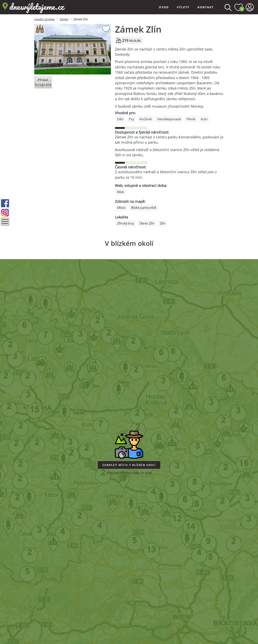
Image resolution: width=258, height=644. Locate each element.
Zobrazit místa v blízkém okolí (129, 465)
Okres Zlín (147, 223)
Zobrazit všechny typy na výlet (129, 473)
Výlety (183, 7)
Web (121, 192)
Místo (121, 208)
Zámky (64, 19)
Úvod (164, 7)
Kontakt (206, 7)
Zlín (163, 223)
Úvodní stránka (44, 19)
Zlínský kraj (125, 223)
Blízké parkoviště (144, 208)
